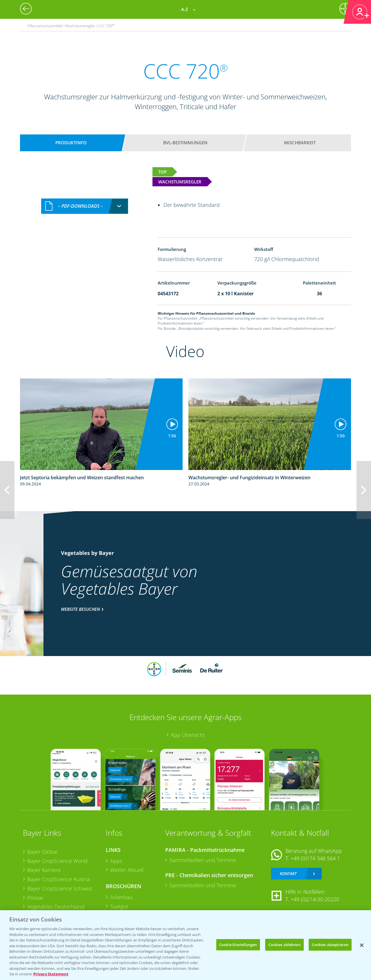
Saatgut (119, 906)
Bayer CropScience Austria (59, 879)
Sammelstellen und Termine (203, 860)
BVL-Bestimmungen (185, 143)
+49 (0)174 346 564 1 (315, 858)
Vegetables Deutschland (56, 907)
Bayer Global (42, 852)
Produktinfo (71, 143)
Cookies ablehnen (284, 944)
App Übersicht (188, 735)
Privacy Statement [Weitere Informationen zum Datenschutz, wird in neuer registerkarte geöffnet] (51, 974)
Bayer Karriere (44, 870)
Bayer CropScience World (57, 861)
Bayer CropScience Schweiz (60, 888)
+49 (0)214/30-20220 (315, 899)
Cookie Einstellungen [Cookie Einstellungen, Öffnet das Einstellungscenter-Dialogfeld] (238, 944)
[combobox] (85, 206)
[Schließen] (362, 945)
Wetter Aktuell (127, 870)
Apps (116, 861)
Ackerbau (121, 897)
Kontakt (288, 874)
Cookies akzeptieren (330, 944)
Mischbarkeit (300, 143)
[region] (185, 945)
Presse (35, 898)
